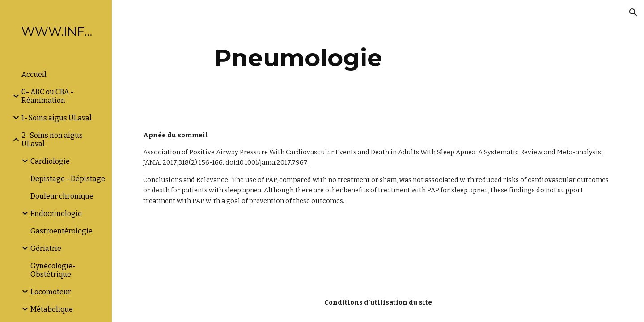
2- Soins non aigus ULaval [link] (52, 140)
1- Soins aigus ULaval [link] (57, 118)
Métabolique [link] (52, 309)
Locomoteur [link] (51, 292)
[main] (299, 58)
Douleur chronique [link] (62, 196)
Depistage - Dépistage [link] (68, 179)
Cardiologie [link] (50, 161)
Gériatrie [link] (46, 248)
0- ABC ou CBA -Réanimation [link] (47, 96)
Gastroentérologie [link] (61, 231)
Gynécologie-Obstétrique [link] (53, 270)
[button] (633, 13)
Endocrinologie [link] (56, 214)
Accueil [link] (34, 74)
